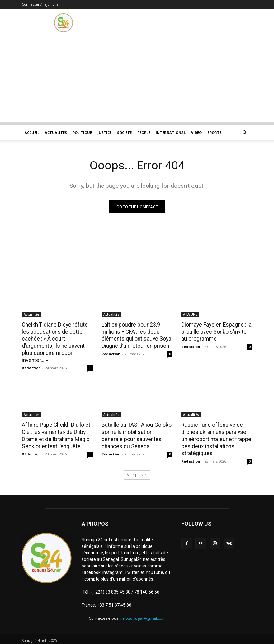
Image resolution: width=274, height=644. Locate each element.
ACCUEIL (32, 132)
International (171, 132)
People (144, 132)
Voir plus (137, 473)
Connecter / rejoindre (40, 4)
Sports (215, 132)
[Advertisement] (137, 78)
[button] (245, 133)
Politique (82, 132)
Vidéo (196, 132)
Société (124, 132)
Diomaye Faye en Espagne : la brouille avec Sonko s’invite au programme (216, 331)
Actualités (56, 132)
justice (104, 132)
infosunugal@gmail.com (143, 616)
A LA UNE (190, 314)
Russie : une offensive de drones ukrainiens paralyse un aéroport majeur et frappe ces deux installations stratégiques (216, 438)
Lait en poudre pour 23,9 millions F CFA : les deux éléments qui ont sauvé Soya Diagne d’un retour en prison (135, 335)
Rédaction (31, 367)
